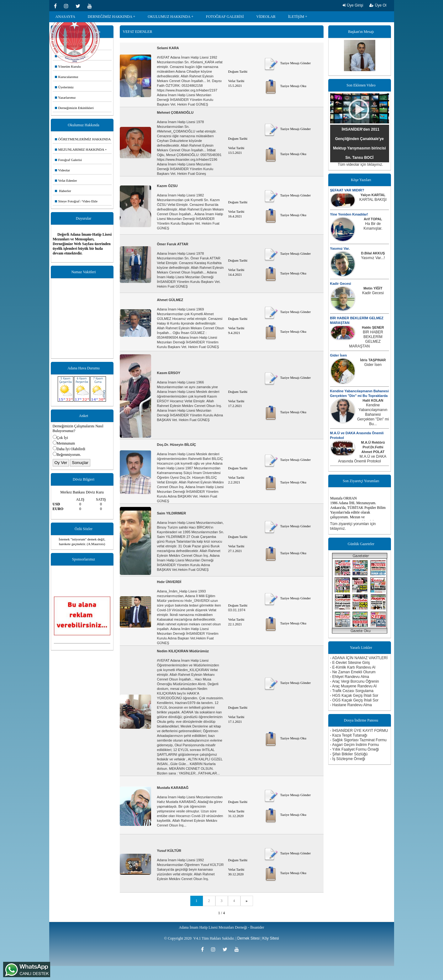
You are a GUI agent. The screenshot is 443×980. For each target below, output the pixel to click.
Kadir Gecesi (341, 284)
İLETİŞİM (296, 17)
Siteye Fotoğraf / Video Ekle (76, 201)
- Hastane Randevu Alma (351, 705)
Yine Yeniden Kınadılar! (349, 214)
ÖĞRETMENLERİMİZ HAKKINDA (83, 139)
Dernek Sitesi (248, 938)
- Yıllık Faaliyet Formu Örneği (355, 749)
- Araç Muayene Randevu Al (353, 686)
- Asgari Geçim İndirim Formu (355, 745)
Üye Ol (378, 5)
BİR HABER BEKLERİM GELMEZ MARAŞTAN (366, 339)
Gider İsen (339, 355)
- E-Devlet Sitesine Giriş (350, 663)
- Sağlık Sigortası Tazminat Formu (359, 740)
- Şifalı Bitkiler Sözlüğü (349, 754)
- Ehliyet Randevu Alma (350, 677)
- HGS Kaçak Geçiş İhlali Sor (354, 696)
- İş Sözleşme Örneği (348, 759)
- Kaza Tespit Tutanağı (349, 735)
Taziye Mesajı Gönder (287, 63)
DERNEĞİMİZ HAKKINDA (110, 17)
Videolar (63, 170)
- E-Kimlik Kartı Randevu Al (353, 667)
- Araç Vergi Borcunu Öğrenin (355, 681)
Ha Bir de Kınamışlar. (373, 226)
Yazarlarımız (65, 97)
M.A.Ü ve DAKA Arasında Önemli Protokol (362, 459)
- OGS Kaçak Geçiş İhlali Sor (354, 700)
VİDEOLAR (266, 17)
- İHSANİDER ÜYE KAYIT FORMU (359, 731)
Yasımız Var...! (373, 258)
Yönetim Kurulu (68, 66)
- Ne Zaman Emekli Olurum (353, 672)
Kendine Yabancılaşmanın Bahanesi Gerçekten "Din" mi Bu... (373, 414)
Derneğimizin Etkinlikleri (74, 108)
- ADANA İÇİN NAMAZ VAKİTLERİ (359, 658)
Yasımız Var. (340, 248)
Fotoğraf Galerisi (68, 160)
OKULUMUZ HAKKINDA (169, 17)
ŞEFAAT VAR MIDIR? (347, 190)
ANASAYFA (65, 17)
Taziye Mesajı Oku (285, 86)
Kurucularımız (67, 77)
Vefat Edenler (66, 180)
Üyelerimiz (64, 87)
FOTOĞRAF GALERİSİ (225, 17)
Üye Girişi (353, 5)
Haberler (63, 191)
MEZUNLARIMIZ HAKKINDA (79, 149)
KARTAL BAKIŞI (373, 200)
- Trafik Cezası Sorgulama (352, 691)
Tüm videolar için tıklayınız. (360, 164)
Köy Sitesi (270, 938)
